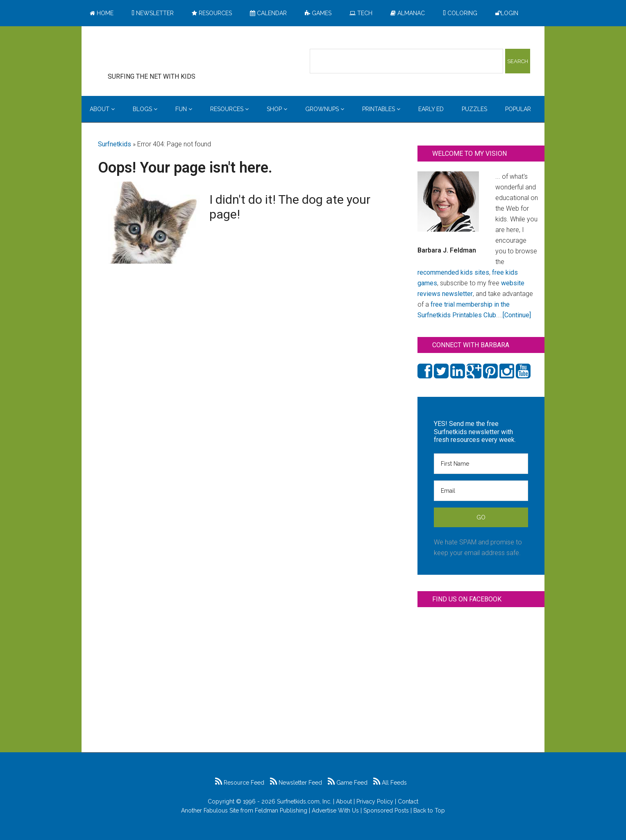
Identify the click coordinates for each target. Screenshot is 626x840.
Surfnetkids (115, 144)
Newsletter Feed (296, 783)
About (344, 801)
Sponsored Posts (386, 810)
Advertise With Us (335, 810)
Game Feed (348, 783)
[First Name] (481, 464)
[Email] (481, 491)
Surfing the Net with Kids (164, 53)
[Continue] (517, 315)
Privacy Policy (375, 801)
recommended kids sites (453, 272)
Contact (408, 801)
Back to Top (429, 810)
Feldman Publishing (281, 810)
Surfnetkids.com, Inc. (304, 801)
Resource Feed (240, 783)
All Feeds (390, 783)
